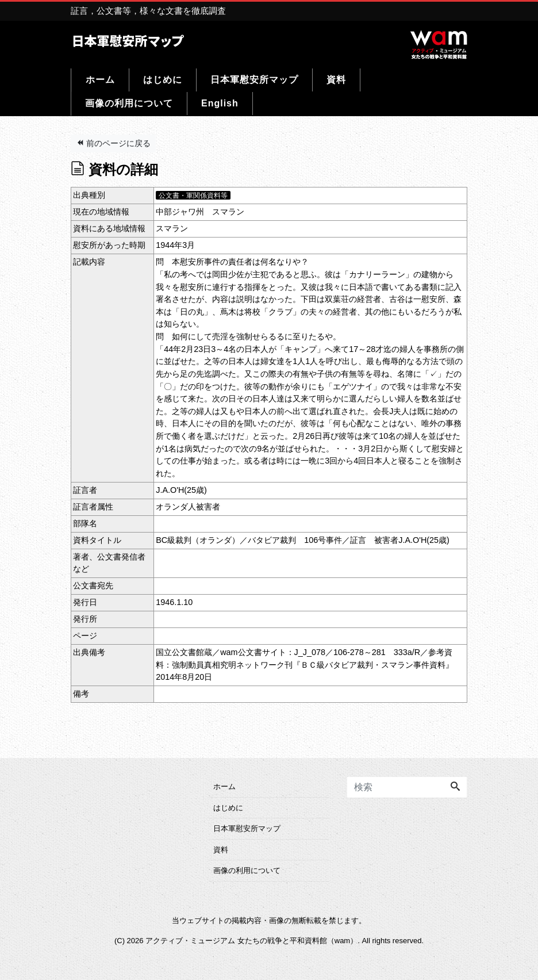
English (220, 103)
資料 (336, 80)
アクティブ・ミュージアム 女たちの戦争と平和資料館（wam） (251, 941)
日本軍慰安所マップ (254, 80)
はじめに (163, 80)
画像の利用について (129, 103)
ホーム (100, 80)
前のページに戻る (113, 143)
